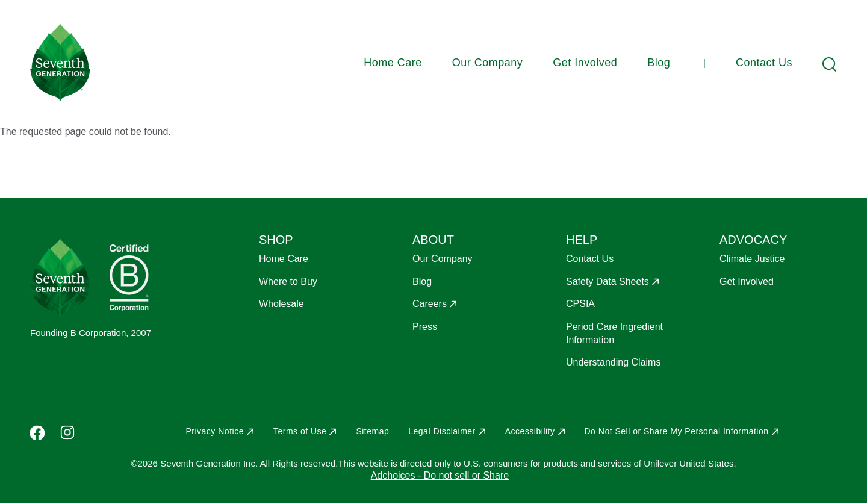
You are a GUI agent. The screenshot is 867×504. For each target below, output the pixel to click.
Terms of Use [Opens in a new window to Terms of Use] (300, 431)
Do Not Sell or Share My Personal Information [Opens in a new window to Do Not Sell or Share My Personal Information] (677, 431)
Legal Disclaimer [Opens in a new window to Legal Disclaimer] (442, 431)
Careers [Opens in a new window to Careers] (430, 304)
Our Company (488, 63)
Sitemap (372, 431)
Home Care (393, 63)
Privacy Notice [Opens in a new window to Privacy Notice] (214, 431)
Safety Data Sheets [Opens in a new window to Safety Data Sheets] (608, 282)
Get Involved (585, 63)
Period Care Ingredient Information (614, 333)
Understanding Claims (613, 362)
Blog (659, 63)
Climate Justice (752, 259)
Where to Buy (288, 282)
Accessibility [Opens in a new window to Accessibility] (530, 431)
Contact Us (764, 63)
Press (425, 327)
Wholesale (281, 304)
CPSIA (580, 304)
